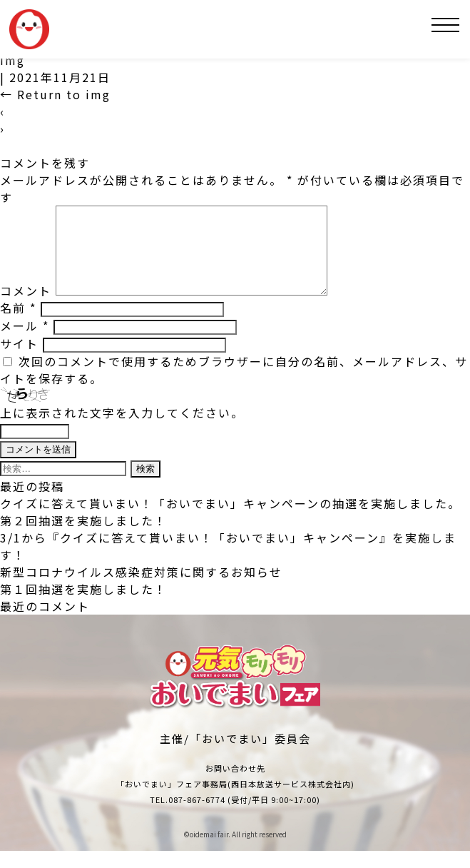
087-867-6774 (197, 817)
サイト (19, 360)
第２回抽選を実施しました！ (83, 538)
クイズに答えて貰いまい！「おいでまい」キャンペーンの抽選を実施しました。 (230, 520)
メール (25, 343)
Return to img (55, 94)
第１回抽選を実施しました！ (83, 606)
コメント (26, 308)
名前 (18, 325)
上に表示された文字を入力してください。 (122, 430)
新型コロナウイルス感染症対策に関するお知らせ (141, 589)
